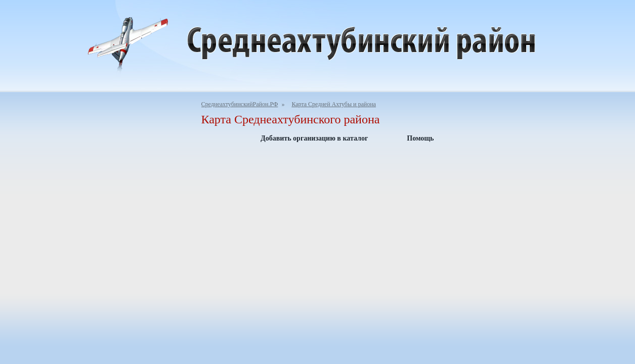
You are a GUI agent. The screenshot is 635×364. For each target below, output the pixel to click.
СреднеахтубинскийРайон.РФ (240, 104)
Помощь (420, 138)
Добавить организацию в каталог (314, 138)
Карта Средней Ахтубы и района (334, 104)
